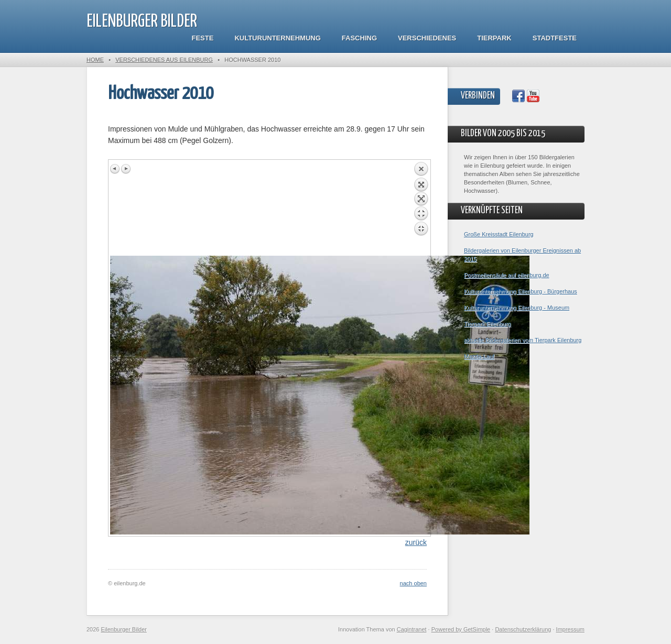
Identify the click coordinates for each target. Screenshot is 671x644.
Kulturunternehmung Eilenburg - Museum (517, 308)
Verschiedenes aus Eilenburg (164, 60)
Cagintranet (412, 629)
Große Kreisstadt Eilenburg (499, 234)
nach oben (413, 583)
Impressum (570, 629)
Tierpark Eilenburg (487, 324)
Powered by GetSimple (461, 629)
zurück (416, 542)
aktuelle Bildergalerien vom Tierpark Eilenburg (523, 340)
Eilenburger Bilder (142, 22)
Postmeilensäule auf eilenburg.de (507, 275)
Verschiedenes (427, 38)
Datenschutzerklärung (523, 629)
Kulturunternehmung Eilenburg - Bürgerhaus (521, 291)
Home (95, 60)
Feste (203, 38)
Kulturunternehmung (277, 38)
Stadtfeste (555, 38)
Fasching (359, 38)
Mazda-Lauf (479, 356)
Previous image (115, 169)
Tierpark (494, 38)
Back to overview (421, 209)
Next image (126, 169)
